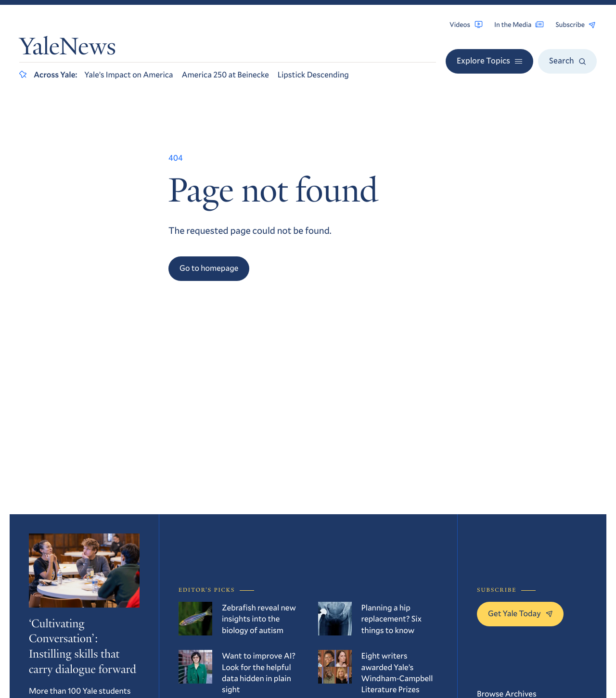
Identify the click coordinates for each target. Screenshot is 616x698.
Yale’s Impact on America (128, 74)
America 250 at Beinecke (225, 74)
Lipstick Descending (313, 74)
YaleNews (68, 49)
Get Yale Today (520, 613)
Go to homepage (209, 268)
